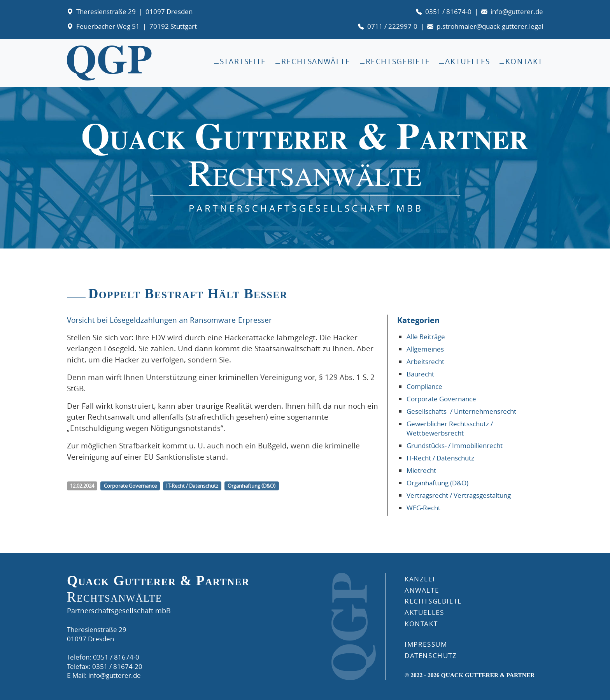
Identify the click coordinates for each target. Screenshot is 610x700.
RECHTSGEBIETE (433, 601)
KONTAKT (421, 624)
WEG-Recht (423, 508)
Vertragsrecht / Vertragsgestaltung (459, 495)
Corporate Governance (441, 399)
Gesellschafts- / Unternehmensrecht (461, 411)
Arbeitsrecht (425, 361)
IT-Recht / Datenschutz (440, 458)
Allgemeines (425, 349)
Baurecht (420, 374)
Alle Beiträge (426, 337)
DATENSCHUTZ (431, 655)
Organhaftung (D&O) (437, 483)
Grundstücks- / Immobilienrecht (455, 445)
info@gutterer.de (517, 11)
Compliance (424, 386)
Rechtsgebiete (398, 61)
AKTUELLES (424, 612)
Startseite (243, 61)
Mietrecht (421, 470)
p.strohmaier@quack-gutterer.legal (490, 26)
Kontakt (524, 61)
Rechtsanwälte (316, 61)
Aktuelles (467, 61)
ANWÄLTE (422, 590)
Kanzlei (420, 579)
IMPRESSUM (426, 644)
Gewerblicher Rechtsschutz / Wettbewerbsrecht (450, 428)
